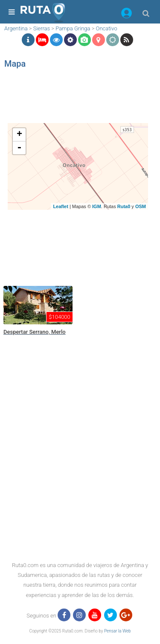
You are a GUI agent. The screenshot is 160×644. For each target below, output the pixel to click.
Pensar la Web (118, 631)
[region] (78, 100)
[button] (127, 15)
